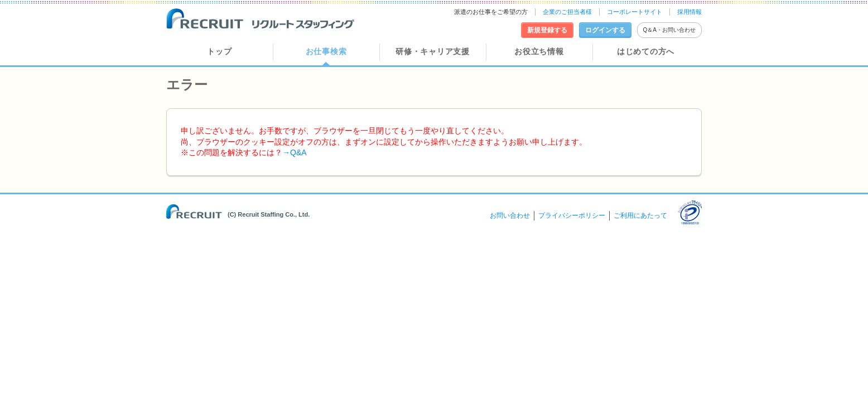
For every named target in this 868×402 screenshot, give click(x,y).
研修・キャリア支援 (432, 51)
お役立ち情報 (539, 51)
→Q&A (295, 152)
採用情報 (689, 12)
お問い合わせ (510, 216)
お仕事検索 (326, 51)
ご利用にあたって (640, 216)
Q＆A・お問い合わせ (669, 30)
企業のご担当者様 (567, 12)
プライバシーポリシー (572, 216)
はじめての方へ (646, 51)
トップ (219, 51)
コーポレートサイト (635, 12)
